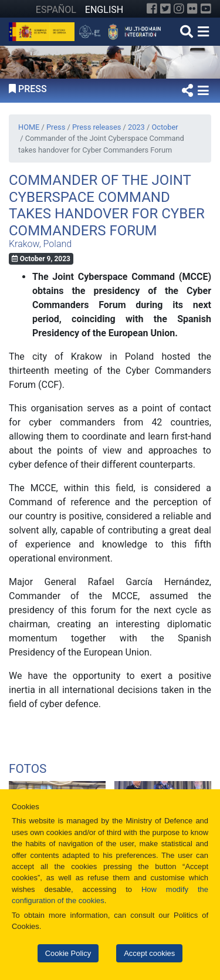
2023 (136, 127)
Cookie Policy (68, 953)
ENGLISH (104, 10)
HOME (29, 127)
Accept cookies (149, 953)
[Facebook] (152, 9)
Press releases (97, 127)
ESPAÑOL (56, 10)
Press (56, 127)
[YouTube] (206, 9)
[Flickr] (192, 9)
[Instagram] (179, 9)
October (165, 127)
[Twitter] (165, 9)
